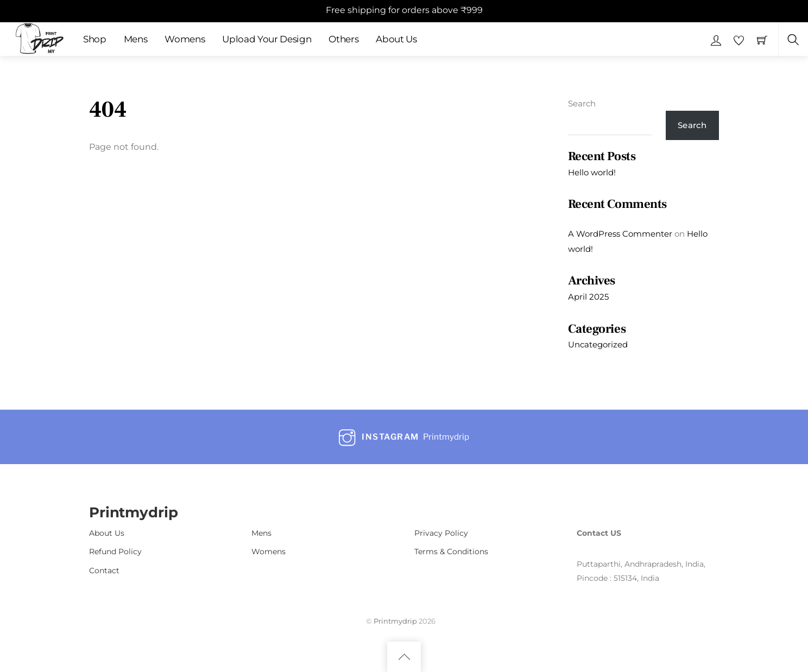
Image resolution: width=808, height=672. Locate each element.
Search (582, 103)
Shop (95, 39)
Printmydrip (395, 621)
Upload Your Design (267, 39)
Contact (104, 570)
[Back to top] (404, 657)
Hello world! (592, 172)
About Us (396, 39)
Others (343, 39)
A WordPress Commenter (620, 234)
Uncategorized (598, 344)
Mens (136, 39)
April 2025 (588, 297)
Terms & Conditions (451, 551)
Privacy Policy (441, 533)
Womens (185, 39)
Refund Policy (115, 551)
